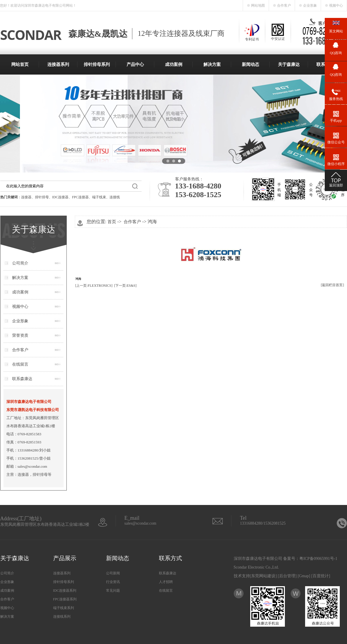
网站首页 (20, 64)
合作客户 (20, 350)
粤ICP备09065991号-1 (318, 559)
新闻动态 (250, 64)
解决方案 (212, 64)
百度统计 (321, 576)
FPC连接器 (80, 197)
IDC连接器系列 (65, 591)
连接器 (26, 197)
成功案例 (174, 64)
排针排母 (42, 197)
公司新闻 (113, 573)
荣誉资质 (20, 335)
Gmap (304, 576)
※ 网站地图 (256, 5)
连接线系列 (62, 617)
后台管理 (287, 576)
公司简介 (20, 263)
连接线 (115, 197)
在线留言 (20, 364)
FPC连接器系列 (65, 599)
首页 (112, 222)
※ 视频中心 (334, 5)
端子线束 (99, 197)
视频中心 (20, 307)
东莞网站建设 (263, 576)
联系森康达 (22, 379)
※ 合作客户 (282, 5)
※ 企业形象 (308, 5)
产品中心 (135, 64)
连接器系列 (58, 64)
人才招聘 (166, 582)
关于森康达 (289, 64)
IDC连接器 (61, 197)
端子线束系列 (64, 608)
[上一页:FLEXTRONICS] (94, 286)
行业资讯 (113, 582)
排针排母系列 (97, 64)
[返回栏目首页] (333, 285)
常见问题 (113, 591)
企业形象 (20, 321)
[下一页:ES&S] (125, 286)
